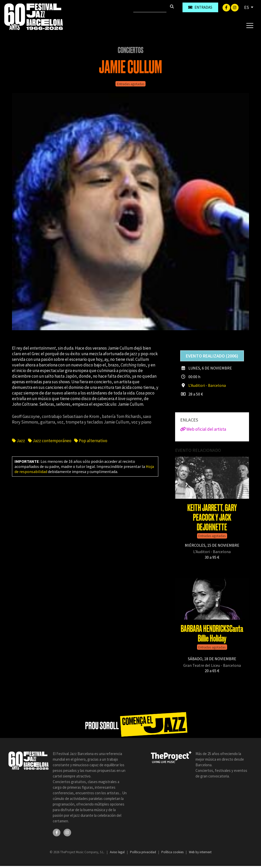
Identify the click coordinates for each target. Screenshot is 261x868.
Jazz (19, 441)
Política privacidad (143, 852)
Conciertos (131, 50)
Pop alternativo (91, 441)
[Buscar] (150, 7)
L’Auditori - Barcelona (207, 385)
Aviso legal (118, 852)
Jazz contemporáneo (50, 441)
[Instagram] (235, 7)
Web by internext (200, 852)
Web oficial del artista (203, 429)
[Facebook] (227, 7)
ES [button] (247, 7)
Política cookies (173, 852)
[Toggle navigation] (250, 25)
